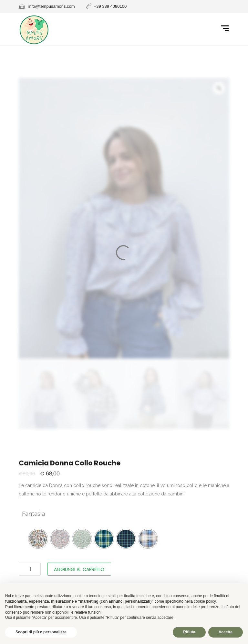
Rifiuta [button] (189, 632)
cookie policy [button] (205, 601)
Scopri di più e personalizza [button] (41, 632)
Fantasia (33, 514)
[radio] (38, 539)
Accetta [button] (226, 632)
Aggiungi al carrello (79, 569)
